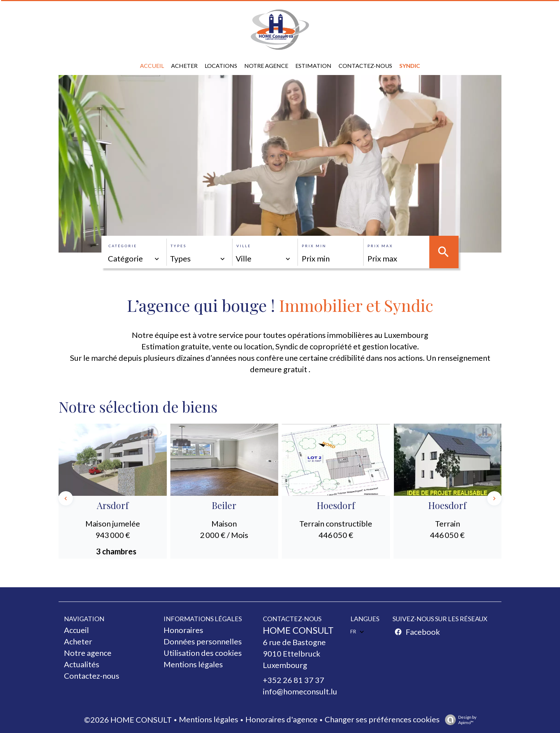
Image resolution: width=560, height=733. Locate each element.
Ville (244, 246)
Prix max (380, 246)
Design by (459, 720)
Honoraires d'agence (281, 719)
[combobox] (134, 259)
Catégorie (123, 246)
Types (179, 246)
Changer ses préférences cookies (382, 719)
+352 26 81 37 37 (294, 680)
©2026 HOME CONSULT (128, 720)
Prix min (314, 246)
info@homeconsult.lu (300, 691)
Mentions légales (209, 719)
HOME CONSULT (298, 630)
